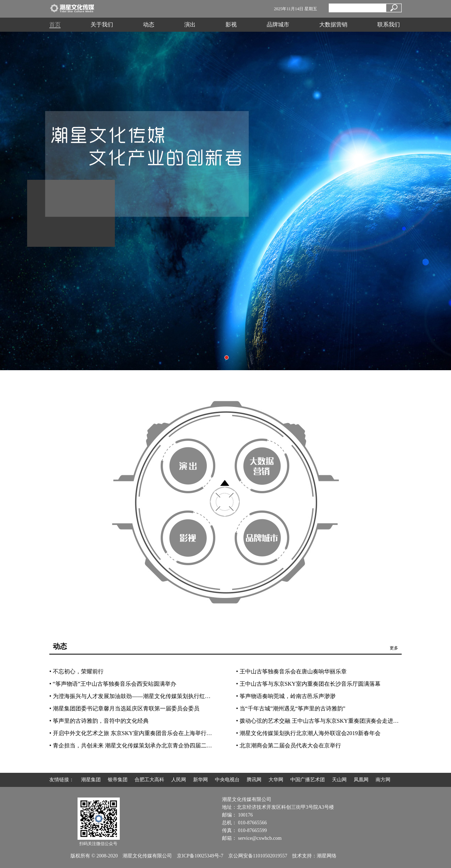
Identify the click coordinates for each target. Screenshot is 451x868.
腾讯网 (254, 780)
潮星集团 (91, 780)
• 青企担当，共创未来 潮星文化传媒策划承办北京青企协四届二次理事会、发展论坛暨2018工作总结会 (176, 745)
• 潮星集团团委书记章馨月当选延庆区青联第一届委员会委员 (124, 708)
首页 (55, 25)
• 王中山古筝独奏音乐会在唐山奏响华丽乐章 (291, 671)
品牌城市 (278, 25)
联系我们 (389, 25)
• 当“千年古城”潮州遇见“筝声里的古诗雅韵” (291, 708)
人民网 (179, 780)
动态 (149, 25)
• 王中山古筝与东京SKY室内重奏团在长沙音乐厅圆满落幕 (308, 684)
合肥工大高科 (149, 780)
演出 (190, 25)
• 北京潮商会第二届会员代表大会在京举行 (289, 745)
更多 (394, 648)
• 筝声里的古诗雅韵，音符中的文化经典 (99, 721)
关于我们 (102, 25)
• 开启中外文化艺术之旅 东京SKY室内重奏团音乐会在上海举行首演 (134, 733)
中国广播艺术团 (308, 780)
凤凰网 (361, 780)
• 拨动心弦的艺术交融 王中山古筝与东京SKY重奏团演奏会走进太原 (320, 721)
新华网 (200, 780)
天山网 (339, 780)
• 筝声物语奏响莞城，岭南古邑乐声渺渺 (286, 696)
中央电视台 (227, 780)
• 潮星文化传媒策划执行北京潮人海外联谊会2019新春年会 (308, 733)
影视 (231, 25)
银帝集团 (118, 780)
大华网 (276, 780)
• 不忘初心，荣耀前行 (76, 671)
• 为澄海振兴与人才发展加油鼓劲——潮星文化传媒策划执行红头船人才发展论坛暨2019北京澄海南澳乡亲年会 (186, 696)
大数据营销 (333, 25)
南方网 (383, 780)
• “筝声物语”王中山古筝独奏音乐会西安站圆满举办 (113, 684)
